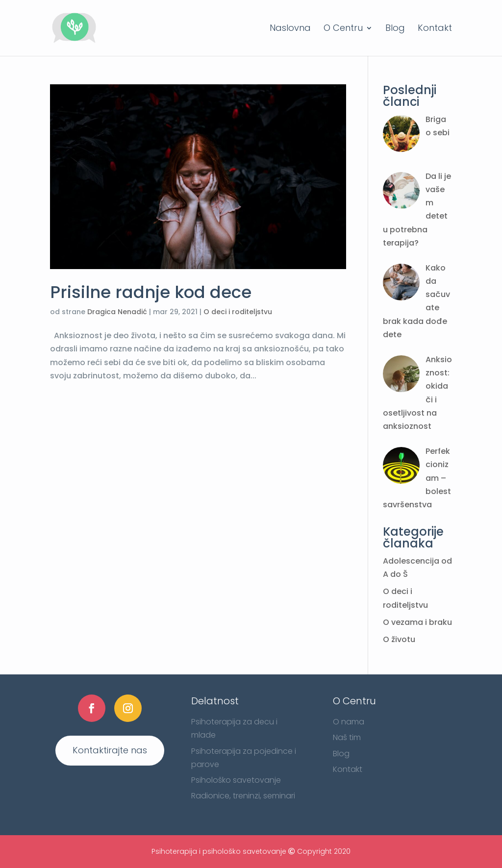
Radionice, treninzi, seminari (243, 796)
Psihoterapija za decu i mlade (234, 728)
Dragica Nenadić (117, 312)
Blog (395, 29)
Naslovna (290, 29)
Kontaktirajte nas (110, 750)
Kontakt (435, 29)
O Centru (343, 29)
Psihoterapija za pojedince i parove (244, 758)
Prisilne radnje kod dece (151, 292)
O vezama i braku (417, 622)
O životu (399, 639)
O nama (349, 722)
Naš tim (347, 737)
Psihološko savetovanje (236, 780)
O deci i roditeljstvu (238, 312)
